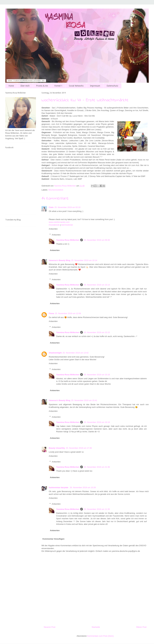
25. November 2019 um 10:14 (84, 260)
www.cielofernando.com (59, 222)
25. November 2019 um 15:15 (97, 332)
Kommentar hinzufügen (54, 539)
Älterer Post (141, 627)
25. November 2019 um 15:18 (97, 375)
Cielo (51, 207)
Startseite (96, 627)
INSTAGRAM (67, 225)
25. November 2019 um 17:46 (79, 448)
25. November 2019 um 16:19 (97, 422)
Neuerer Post (50, 627)
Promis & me (42, 86)
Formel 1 (58, 86)
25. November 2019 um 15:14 (97, 285)
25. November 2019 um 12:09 (68, 313)
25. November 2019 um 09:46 (97, 240)
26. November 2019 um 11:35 (97, 509)
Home (11, 86)
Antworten (53, 229)
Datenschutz (112, 86)
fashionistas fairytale (59, 487)
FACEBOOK (54, 225)
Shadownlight (55, 353)
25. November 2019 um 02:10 (67, 207)
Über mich (25, 86)
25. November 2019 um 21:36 (97, 467)
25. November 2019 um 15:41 (84, 400)
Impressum (95, 86)
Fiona (51, 313)
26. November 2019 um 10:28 (83, 487)
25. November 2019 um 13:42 (75, 353)
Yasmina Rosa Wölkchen (68, 240)
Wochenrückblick (56, 190)
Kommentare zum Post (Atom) (100, 636)
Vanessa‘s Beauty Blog (59, 260)
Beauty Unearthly (57, 448)
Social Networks (76, 86)
